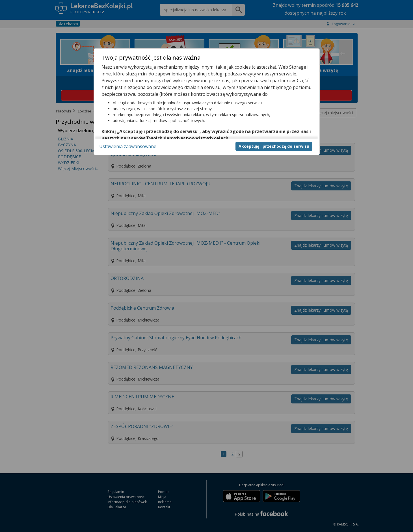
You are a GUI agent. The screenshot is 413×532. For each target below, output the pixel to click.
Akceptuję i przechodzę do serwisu (274, 146)
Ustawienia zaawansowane (128, 146)
